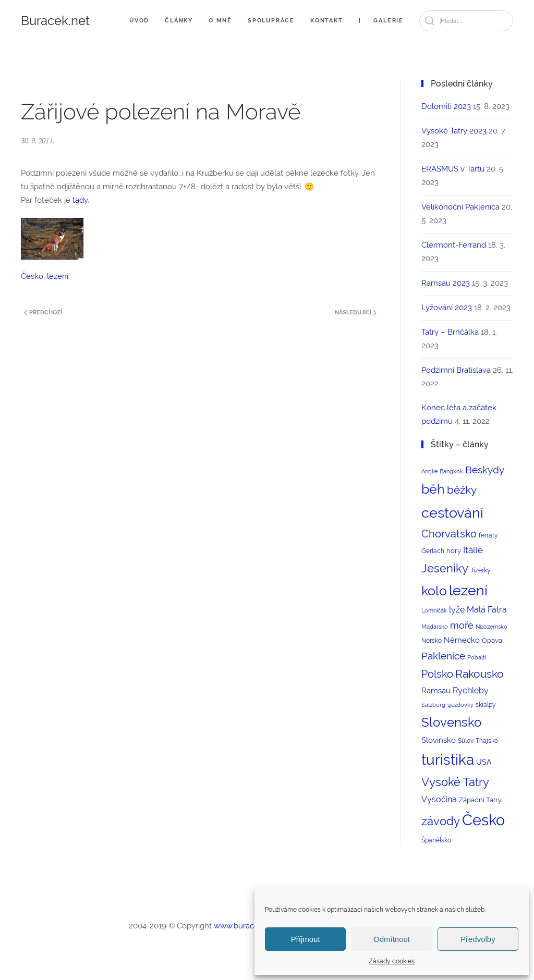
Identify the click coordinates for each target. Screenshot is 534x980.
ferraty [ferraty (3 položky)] (488, 535)
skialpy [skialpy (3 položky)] (486, 705)
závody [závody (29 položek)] (441, 821)
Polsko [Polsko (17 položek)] (437, 674)
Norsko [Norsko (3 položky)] (432, 641)
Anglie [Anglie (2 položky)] (429, 471)
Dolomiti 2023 (446, 106)
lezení (58, 276)
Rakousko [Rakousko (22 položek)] (480, 674)
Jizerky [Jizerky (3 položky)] (481, 570)
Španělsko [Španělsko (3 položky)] (436, 840)
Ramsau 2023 (446, 283)
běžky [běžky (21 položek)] (462, 490)
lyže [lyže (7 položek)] (457, 610)
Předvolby (478, 939)
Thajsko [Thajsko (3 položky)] (487, 741)
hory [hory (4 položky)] (454, 551)
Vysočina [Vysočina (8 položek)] (439, 799)
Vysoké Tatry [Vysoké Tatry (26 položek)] (455, 782)
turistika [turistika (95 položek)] (448, 760)
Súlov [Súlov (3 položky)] (466, 741)
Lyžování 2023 (447, 308)
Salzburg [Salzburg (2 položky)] (433, 705)
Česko (32, 276)
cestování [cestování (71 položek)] (452, 513)
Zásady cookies (392, 961)
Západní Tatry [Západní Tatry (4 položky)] (480, 800)
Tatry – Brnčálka (450, 332)
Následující (356, 313)
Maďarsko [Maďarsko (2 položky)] (435, 627)
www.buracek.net (245, 926)
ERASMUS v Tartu (453, 169)
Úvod (139, 21)
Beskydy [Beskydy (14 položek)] (485, 470)
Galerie (389, 21)
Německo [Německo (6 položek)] (462, 640)
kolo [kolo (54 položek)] (434, 591)
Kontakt (327, 21)
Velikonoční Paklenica (460, 207)
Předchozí (43, 313)
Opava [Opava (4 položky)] (492, 640)
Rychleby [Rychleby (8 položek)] (471, 690)
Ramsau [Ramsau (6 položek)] (436, 690)
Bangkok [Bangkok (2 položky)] (451, 471)
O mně (220, 21)
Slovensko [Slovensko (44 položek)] (451, 722)
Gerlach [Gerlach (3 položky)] (433, 551)
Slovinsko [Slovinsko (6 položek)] (439, 740)
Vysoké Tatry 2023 (454, 131)
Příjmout (306, 939)
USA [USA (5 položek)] (484, 762)
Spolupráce (271, 21)
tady (80, 200)
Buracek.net (55, 21)
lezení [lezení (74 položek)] (468, 590)
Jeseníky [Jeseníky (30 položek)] (445, 568)
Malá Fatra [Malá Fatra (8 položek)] (487, 610)
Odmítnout (392, 939)
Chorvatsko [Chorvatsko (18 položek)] (449, 534)
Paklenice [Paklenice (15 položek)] (443, 656)
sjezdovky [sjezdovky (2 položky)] (460, 705)
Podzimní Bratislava (456, 370)
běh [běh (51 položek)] (433, 489)
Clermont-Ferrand (454, 245)
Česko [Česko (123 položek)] (483, 820)
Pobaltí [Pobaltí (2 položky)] (477, 657)
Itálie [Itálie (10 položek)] (473, 550)
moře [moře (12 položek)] (462, 625)
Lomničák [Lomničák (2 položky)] (434, 610)
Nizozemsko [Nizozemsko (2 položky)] (491, 627)
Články (179, 21)
